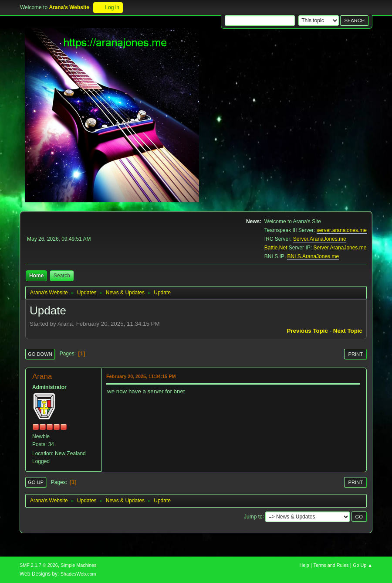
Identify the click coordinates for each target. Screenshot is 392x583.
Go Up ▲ (363, 565)
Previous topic (307, 331)
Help (304, 565)
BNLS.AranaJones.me (313, 256)
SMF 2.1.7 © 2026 (39, 565)
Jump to (253, 516)
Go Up (36, 482)
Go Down (40, 354)
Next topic (348, 331)
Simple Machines (78, 565)
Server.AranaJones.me (320, 239)
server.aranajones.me (342, 230)
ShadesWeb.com (78, 574)
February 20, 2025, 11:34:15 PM (141, 376)
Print (355, 354)
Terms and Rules (331, 565)
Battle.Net (276, 248)
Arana (42, 377)
